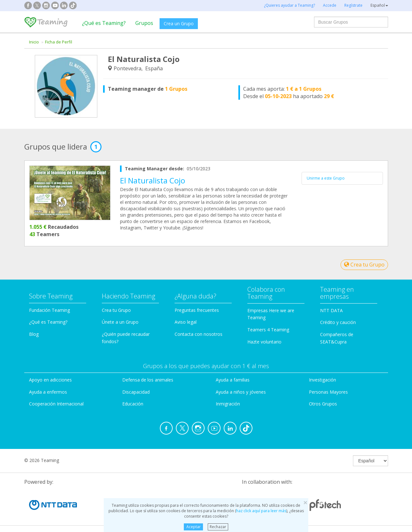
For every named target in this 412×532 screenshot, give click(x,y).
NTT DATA (331, 310)
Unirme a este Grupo (326, 178)
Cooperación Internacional (56, 404)
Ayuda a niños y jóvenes (241, 392)
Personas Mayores (328, 392)
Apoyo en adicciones (50, 380)
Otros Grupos (323, 404)
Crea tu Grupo (364, 265)
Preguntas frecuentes (197, 310)
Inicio (34, 42)
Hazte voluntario (264, 342)
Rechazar (218, 527)
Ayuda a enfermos (48, 392)
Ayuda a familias (233, 380)
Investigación (322, 380)
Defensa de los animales (148, 380)
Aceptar (194, 527)
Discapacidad (136, 392)
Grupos (144, 23)
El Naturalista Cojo (153, 180)
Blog (34, 334)
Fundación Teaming (49, 310)
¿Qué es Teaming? (104, 23)
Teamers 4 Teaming (268, 330)
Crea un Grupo (179, 23)
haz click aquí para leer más (261, 511)
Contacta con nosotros (199, 334)
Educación (133, 404)
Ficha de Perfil (59, 42)
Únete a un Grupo (120, 322)
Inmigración (228, 404)
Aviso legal (186, 322)
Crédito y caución (338, 322)
